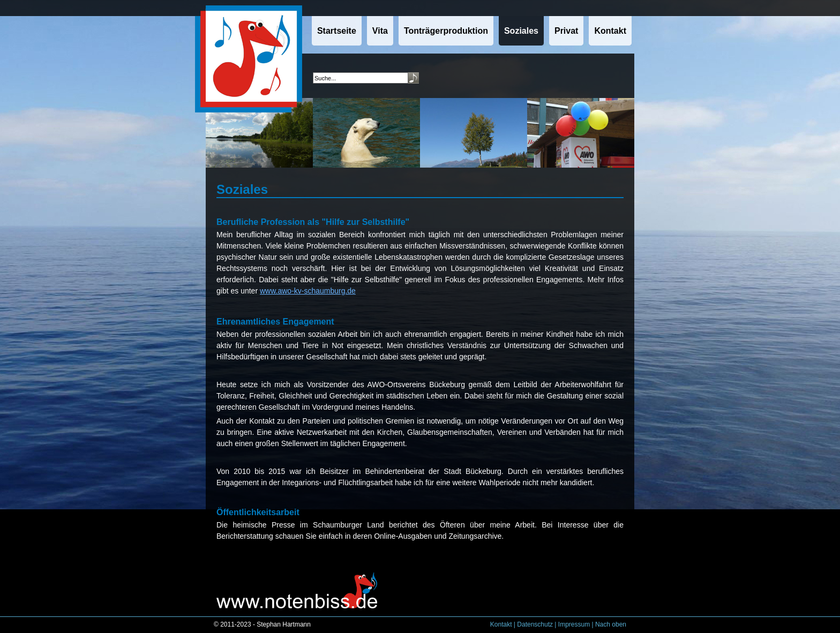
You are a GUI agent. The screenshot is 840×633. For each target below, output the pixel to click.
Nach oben (611, 624)
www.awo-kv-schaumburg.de (308, 291)
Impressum (574, 624)
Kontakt (501, 624)
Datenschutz (535, 624)
